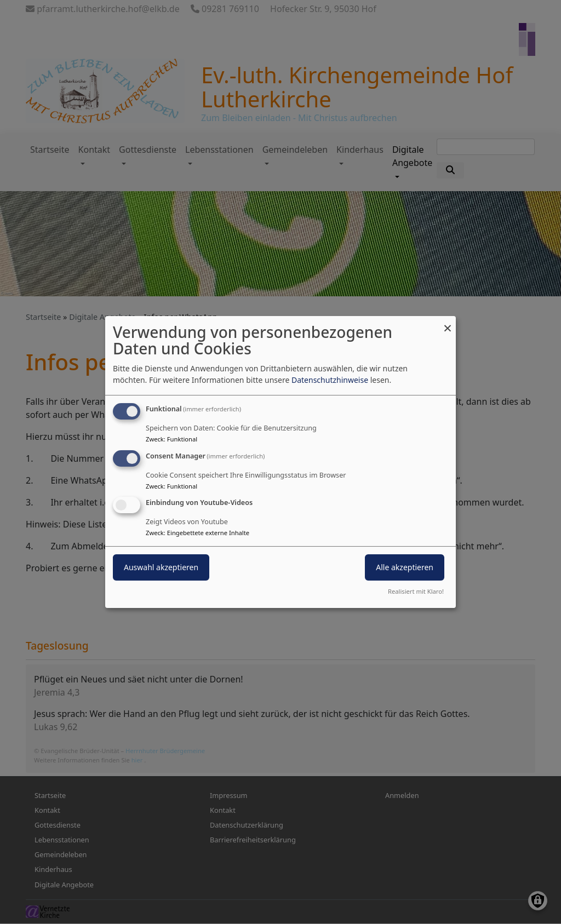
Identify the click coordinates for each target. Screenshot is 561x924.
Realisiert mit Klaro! (416, 591)
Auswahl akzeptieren (161, 568)
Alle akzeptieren (405, 568)
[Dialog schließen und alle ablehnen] (448, 323)
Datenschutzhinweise (330, 380)
